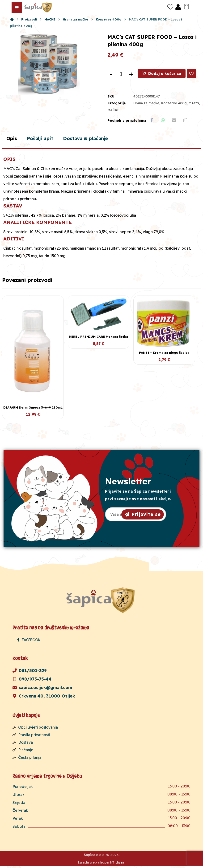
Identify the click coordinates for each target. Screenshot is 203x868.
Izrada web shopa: (93, 864)
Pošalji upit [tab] (44, 140)
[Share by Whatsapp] (164, 121)
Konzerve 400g (174, 104)
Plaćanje (23, 752)
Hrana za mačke (146, 104)
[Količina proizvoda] (121, 74)
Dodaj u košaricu (165, 74)
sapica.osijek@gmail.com (42, 689)
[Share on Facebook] (152, 121)
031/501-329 (30, 672)
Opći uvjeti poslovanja (35, 729)
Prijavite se (143, 516)
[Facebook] (30, 641)
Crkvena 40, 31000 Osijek (44, 698)
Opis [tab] (13, 140)
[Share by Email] (176, 121)
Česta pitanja (27, 759)
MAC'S (194, 104)
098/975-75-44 (32, 681)
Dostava (23, 744)
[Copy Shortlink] (187, 121)
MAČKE (113, 111)
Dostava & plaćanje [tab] (94, 140)
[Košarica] (186, 6)
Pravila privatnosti (31, 737)
